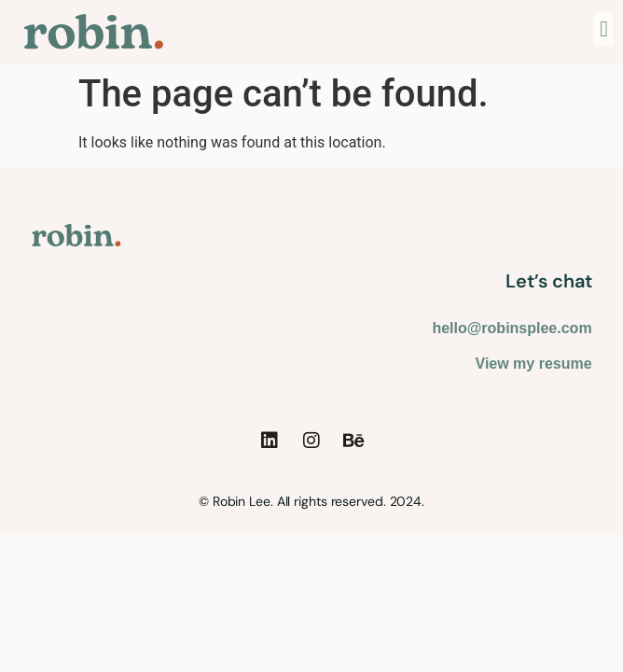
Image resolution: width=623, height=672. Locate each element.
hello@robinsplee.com (512, 328)
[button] (604, 29)
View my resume (534, 364)
